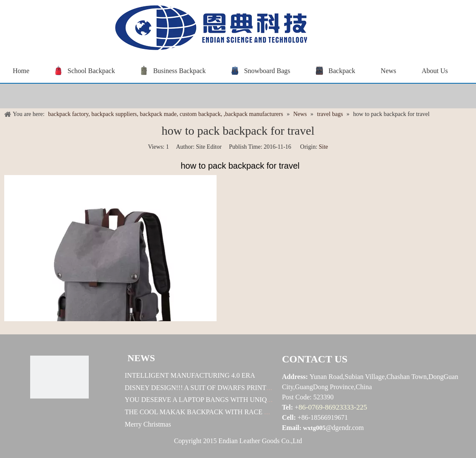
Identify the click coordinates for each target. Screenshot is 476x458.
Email (291, 428)
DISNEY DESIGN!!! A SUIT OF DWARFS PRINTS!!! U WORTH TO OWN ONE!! (242, 388)
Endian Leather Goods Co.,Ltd (261, 441)
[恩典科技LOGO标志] (59, 377)
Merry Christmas (148, 424)
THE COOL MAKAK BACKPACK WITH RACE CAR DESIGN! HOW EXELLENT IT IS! (252, 412)
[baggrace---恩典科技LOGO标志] (208, 29)
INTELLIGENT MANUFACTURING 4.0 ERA (190, 375)
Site (324, 147)
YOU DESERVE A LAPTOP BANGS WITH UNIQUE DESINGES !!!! (223, 400)
